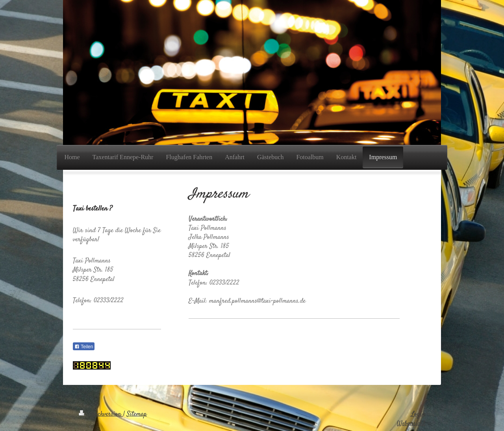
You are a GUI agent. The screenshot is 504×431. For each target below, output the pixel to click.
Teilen (84, 347)
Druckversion (101, 414)
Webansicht (411, 424)
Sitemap (137, 414)
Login (418, 414)
